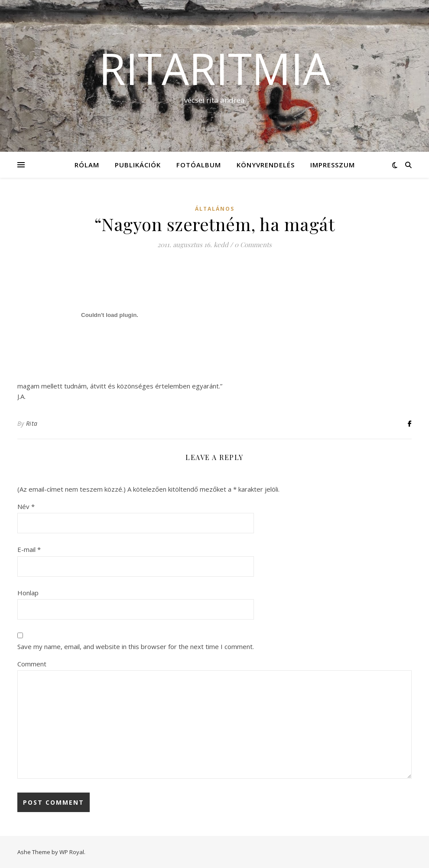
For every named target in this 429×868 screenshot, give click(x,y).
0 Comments (253, 245)
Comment (32, 664)
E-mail (29, 549)
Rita (32, 423)
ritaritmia (214, 68)
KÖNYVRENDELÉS (266, 165)
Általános (215, 209)
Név (26, 506)
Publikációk (138, 165)
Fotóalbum (199, 165)
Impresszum (333, 165)
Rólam (87, 165)
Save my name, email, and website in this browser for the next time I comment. (136, 646)
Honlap (28, 593)
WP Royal (72, 852)
